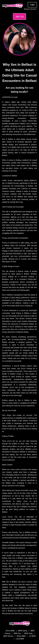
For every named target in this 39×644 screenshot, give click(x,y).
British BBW (21, 636)
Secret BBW (10, 631)
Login (32, 5)
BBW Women (8, 636)
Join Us (19, 16)
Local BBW (20, 639)
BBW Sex (17, 633)
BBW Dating (23, 631)
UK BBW (32, 636)
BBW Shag (28, 633)
